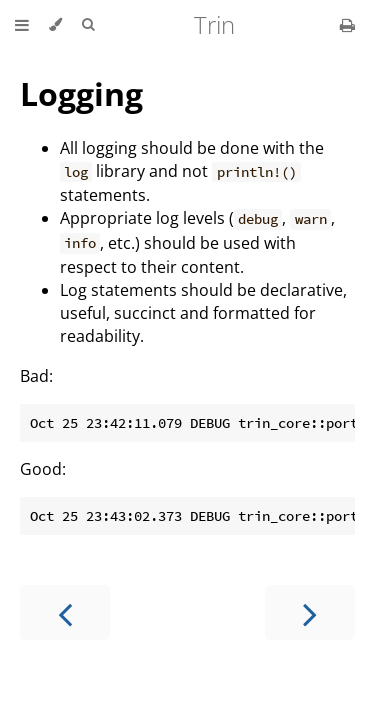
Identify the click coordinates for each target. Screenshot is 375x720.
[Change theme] (55, 25)
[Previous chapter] (65, 612)
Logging (81, 93)
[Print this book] (347, 25)
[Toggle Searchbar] (88, 25)
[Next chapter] (310, 612)
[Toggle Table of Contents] (22, 25)
